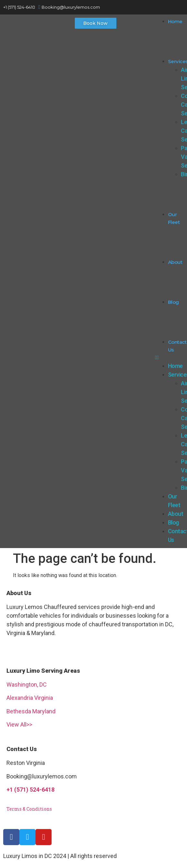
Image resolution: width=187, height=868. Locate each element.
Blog (173, 302)
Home (175, 21)
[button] (96, 23)
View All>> (19, 724)
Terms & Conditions (29, 809)
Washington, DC (27, 685)
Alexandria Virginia (30, 698)
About (175, 262)
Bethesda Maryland (31, 711)
